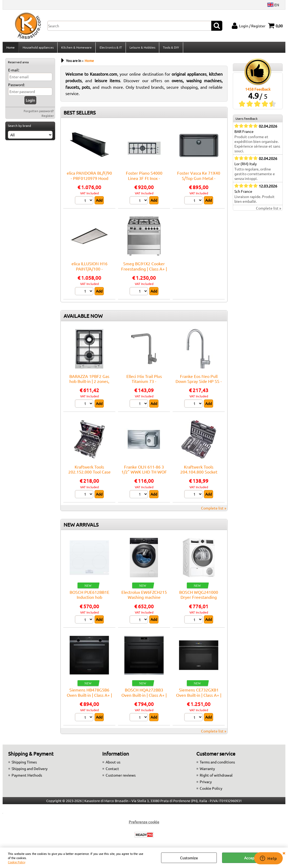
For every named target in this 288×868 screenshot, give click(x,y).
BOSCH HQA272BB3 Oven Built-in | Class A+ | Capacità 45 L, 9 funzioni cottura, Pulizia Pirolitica (144, 699)
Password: (16, 86)
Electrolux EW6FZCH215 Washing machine (144, 596)
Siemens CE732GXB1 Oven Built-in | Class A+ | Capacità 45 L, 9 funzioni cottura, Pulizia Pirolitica (199, 699)
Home (11, 48)
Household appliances (38, 48)
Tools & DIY (170, 48)
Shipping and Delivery (30, 770)
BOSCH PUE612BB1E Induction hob (89, 596)
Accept (250, 858)
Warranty (207, 770)
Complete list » (214, 510)
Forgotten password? (39, 112)
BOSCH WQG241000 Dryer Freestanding (199, 596)
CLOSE (284, 853)
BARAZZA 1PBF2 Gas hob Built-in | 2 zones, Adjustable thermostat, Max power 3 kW (89, 385)
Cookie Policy (17, 862)
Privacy (206, 783)
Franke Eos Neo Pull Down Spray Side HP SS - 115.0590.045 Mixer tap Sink (199, 385)
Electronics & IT (110, 48)
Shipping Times (24, 764)
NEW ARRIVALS (81, 526)
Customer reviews (121, 777)
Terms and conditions (217, 764)
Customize (189, 858)
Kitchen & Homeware (76, 48)
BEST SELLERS (80, 114)
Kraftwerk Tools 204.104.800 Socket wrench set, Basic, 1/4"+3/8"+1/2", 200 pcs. (199, 476)
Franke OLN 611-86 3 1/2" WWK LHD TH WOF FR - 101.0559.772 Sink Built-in (144, 476)
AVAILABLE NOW (83, 317)
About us (113, 764)
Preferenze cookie (144, 824)
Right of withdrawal (216, 777)
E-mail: (14, 71)
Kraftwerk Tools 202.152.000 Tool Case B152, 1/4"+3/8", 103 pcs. (89, 476)
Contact (112, 770)
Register (48, 117)
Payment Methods (27, 777)
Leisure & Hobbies (142, 48)
